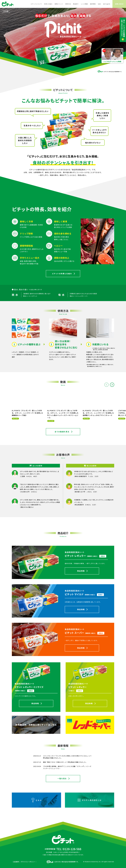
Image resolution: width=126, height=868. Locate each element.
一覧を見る (62, 778)
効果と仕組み (48, 4)
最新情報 (93, 4)
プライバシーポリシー (28, 862)
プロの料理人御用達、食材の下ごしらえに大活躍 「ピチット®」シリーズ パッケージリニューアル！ (67, 767)
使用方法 (68, 4)
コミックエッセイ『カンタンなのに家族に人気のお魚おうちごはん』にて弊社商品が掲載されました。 (67, 757)
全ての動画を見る (62, 432)
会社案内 (16, 862)
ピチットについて (36, 4)
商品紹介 (76, 4)
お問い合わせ (119, 4)
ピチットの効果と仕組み (62, 274)
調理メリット (59, 4)
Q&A (99, 4)
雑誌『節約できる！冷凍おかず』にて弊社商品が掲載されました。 (65, 762)
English (108, 4)
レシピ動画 (84, 4)
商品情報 (81, 571)
